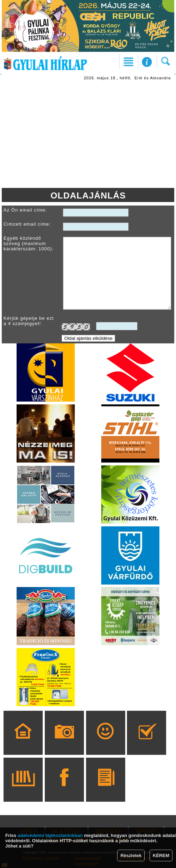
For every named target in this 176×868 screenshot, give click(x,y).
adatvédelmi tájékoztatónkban (50, 835)
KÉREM (161, 855)
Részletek (131, 855)
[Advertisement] (88, 135)
